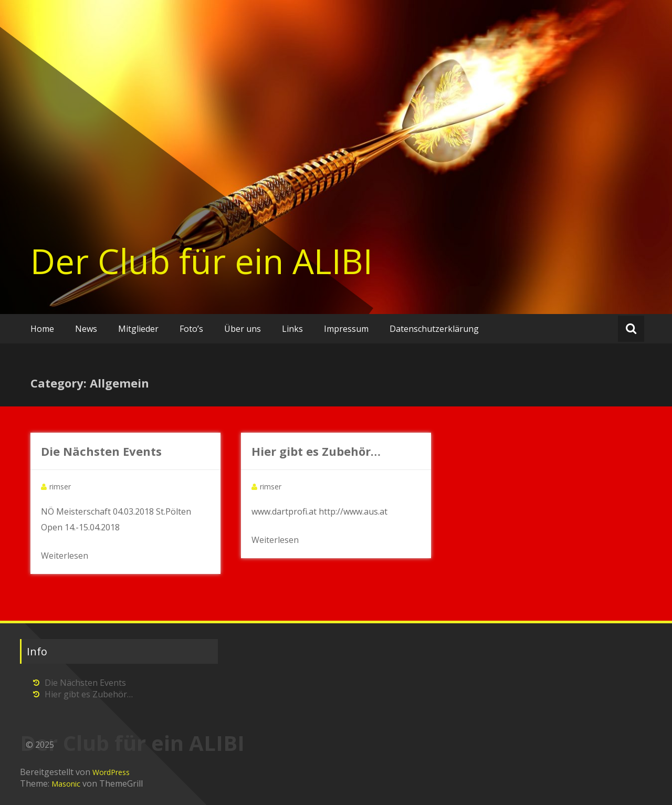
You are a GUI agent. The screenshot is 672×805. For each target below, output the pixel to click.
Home (42, 329)
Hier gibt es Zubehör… (316, 451)
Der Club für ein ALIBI (202, 261)
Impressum (346, 329)
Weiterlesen (65, 556)
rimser (60, 487)
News (86, 329)
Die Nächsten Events (101, 451)
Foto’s (191, 329)
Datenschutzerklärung (434, 329)
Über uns (243, 329)
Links (292, 329)
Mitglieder (138, 329)
